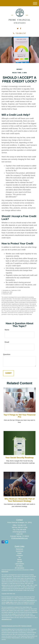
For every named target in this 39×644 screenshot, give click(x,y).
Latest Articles (19, 564)
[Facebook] (21, 29)
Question (7, 354)
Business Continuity (27, 626)
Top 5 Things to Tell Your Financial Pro (19, 416)
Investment (19, 551)
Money (19, 560)
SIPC (12, 602)
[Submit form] (8, 373)
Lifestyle (19, 562)
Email (7, 342)
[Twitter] (18, 29)
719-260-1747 (19, 33)
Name (7, 330)
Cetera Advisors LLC (32, 600)
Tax (20, 557)
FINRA (8, 602)
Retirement (19, 549)
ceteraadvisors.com (6, 619)
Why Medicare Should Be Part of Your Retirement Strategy (20, 500)
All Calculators (19, 568)
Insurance (19, 555)
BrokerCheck (5, 571)
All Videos (19, 566)
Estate (20, 553)
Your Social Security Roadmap (19, 458)
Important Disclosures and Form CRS (11, 626)
